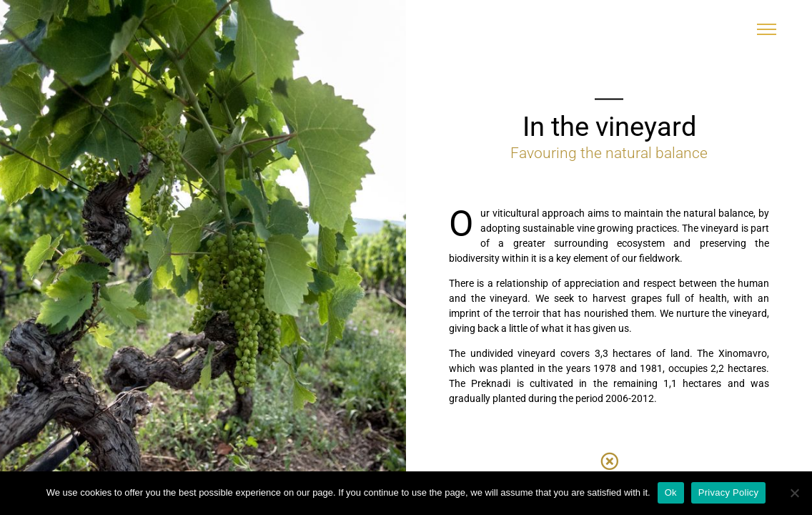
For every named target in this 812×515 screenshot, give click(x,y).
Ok (671, 492)
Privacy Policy (728, 492)
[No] (794, 493)
